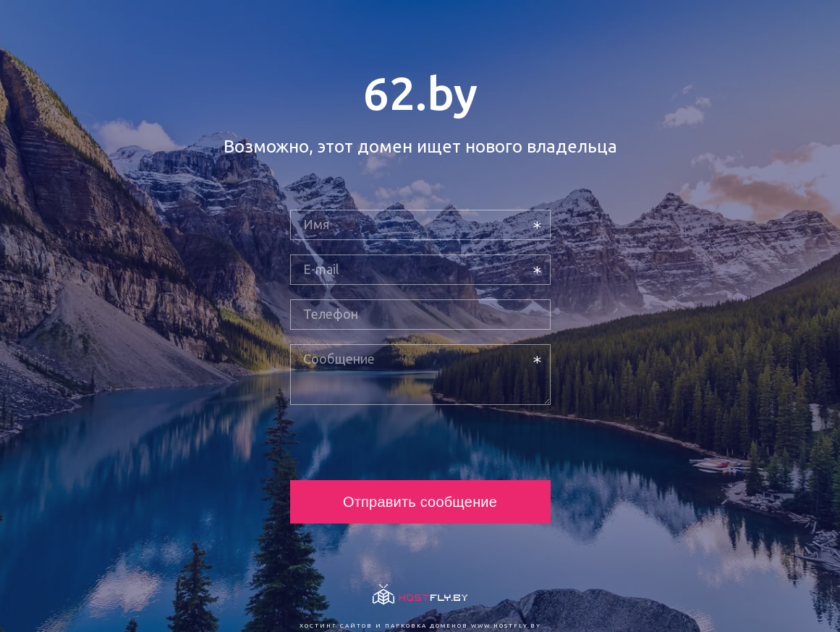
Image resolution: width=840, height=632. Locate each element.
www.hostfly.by (506, 626)
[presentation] (400, 443)
